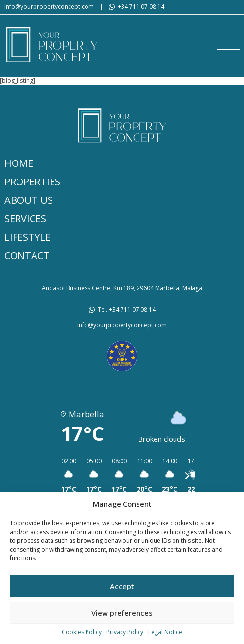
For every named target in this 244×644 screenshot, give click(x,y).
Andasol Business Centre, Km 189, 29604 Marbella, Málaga (122, 288)
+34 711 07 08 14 (141, 7)
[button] (228, 44)
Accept (122, 586)
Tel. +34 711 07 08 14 (127, 310)
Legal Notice (165, 632)
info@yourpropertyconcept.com (49, 7)
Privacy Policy (125, 632)
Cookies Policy (82, 632)
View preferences (122, 613)
